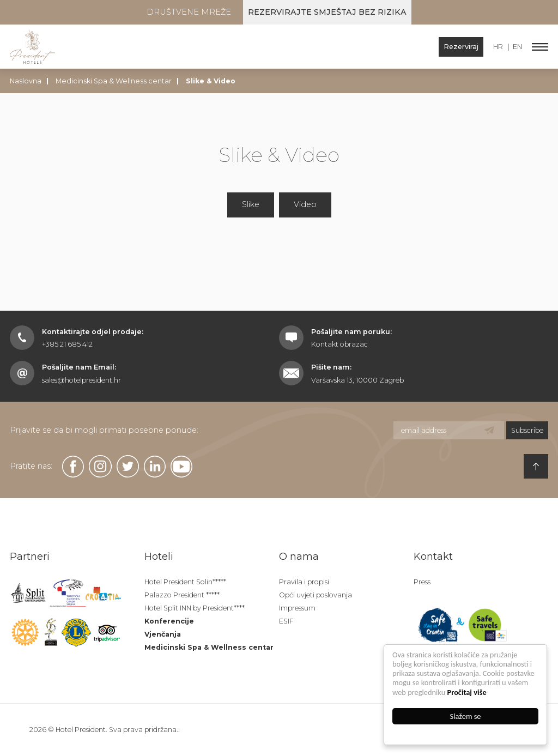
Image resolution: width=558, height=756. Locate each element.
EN (517, 47)
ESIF (286, 621)
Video (305, 204)
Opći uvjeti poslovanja (316, 595)
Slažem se (466, 716)
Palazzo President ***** (182, 595)
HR (498, 47)
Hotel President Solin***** (185, 582)
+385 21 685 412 (67, 344)
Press (422, 582)
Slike (251, 204)
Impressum (297, 608)
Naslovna (26, 81)
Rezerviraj (461, 47)
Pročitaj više (467, 692)
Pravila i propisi (304, 582)
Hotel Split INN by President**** (195, 608)
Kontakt (433, 557)
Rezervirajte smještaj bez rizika (327, 12)
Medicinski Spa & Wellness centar (114, 81)
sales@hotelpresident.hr (81, 380)
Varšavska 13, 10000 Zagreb (357, 380)
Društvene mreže (189, 12)
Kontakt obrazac (339, 344)
